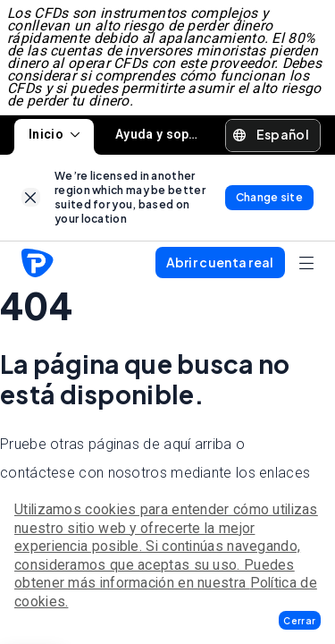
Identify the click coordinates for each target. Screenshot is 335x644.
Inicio (54, 134)
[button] (300, 620)
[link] (31, 197)
